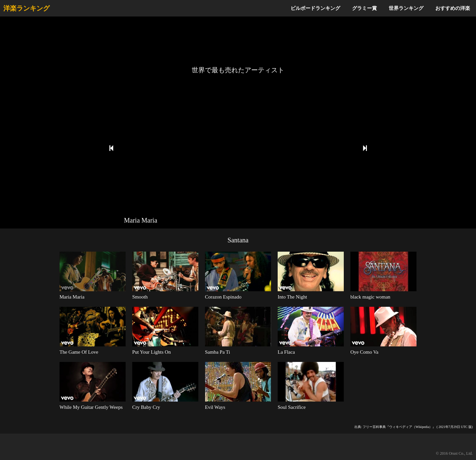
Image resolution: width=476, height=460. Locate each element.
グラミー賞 (364, 8)
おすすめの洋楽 (453, 8)
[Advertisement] (238, 41)
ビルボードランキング (315, 8)
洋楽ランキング (26, 8)
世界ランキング (406, 8)
